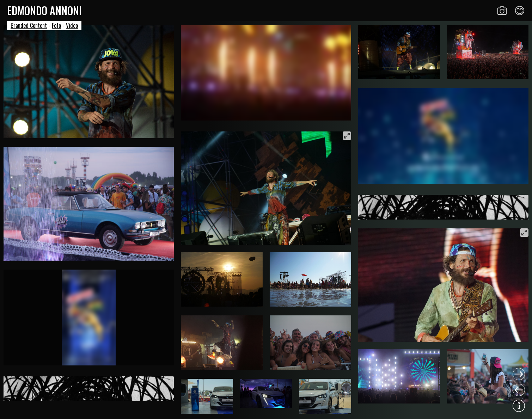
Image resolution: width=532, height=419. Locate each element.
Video (72, 25)
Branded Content (29, 25)
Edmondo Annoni (44, 10)
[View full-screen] (347, 136)
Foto (56, 25)
